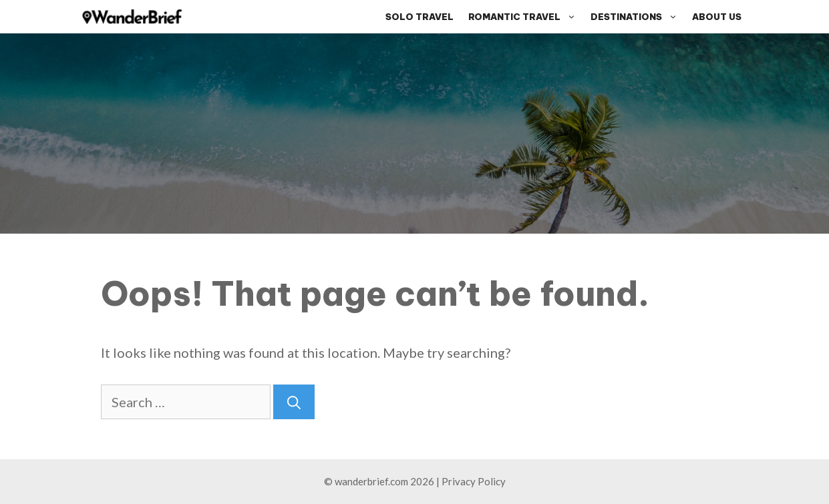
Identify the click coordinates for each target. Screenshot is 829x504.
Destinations (638, 17)
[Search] (294, 402)
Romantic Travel (526, 17)
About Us (717, 17)
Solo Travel (420, 17)
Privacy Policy (474, 481)
